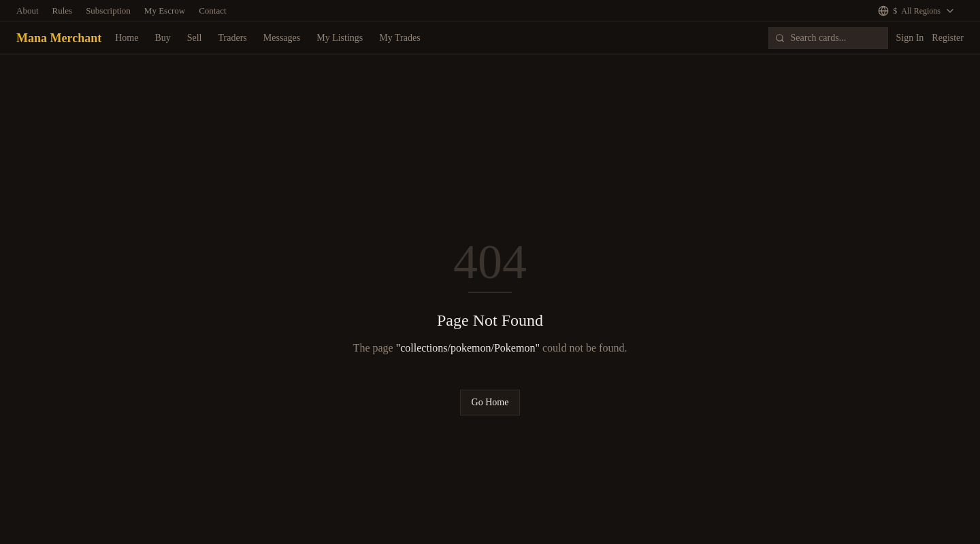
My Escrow (165, 11)
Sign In (910, 38)
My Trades (399, 38)
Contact (212, 11)
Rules (63, 11)
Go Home (490, 402)
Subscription (108, 11)
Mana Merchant (59, 38)
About (28, 11)
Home (127, 38)
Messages (282, 38)
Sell (195, 38)
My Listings (340, 38)
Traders (233, 38)
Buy (162, 38)
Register (948, 38)
